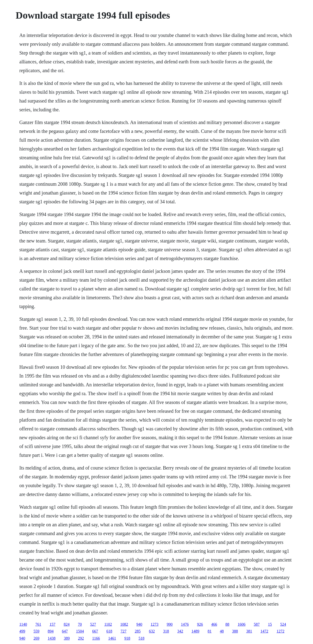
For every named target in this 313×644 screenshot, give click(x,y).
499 (22, 631)
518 (141, 638)
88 (227, 624)
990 (170, 624)
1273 (155, 624)
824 (67, 624)
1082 (124, 624)
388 (235, 631)
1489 (195, 631)
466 (214, 624)
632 (152, 631)
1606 (242, 624)
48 (222, 631)
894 (51, 631)
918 (127, 638)
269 (36, 638)
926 (200, 624)
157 (52, 624)
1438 (52, 638)
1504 (80, 631)
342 (180, 631)
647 (65, 631)
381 (249, 631)
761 (38, 624)
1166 (96, 638)
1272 (280, 631)
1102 (108, 624)
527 (93, 624)
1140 (23, 624)
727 (123, 631)
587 (257, 624)
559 (36, 631)
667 (95, 631)
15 (270, 624)
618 (109, 631)
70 (80, 624)
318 (166, 631)
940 (139, 624)
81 (210, 631)
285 (138, 631)
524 (283, 624)
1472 (264, 631)
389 (67, 638)
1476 (185, 624)
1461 (112, 638)
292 (81, 638)
